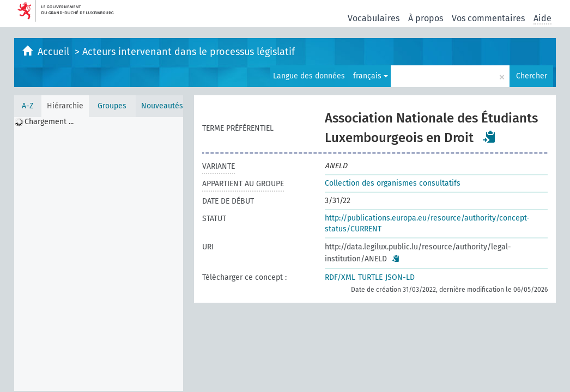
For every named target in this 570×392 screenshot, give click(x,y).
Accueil (55, 52)
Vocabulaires (374, 18)
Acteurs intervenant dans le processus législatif (189, 52)
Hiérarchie (65, 106)
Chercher (532, 76)
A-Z (28, 106)
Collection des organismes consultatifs (393, 183)
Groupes (112, 106)
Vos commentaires (488, 18)
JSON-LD (400, 277)
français (371, 76)
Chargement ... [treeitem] (49, 122)
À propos (426, 18)
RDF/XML (340, 277)
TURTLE (370, 277)
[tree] (99, 254)
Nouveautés (162, 106)
